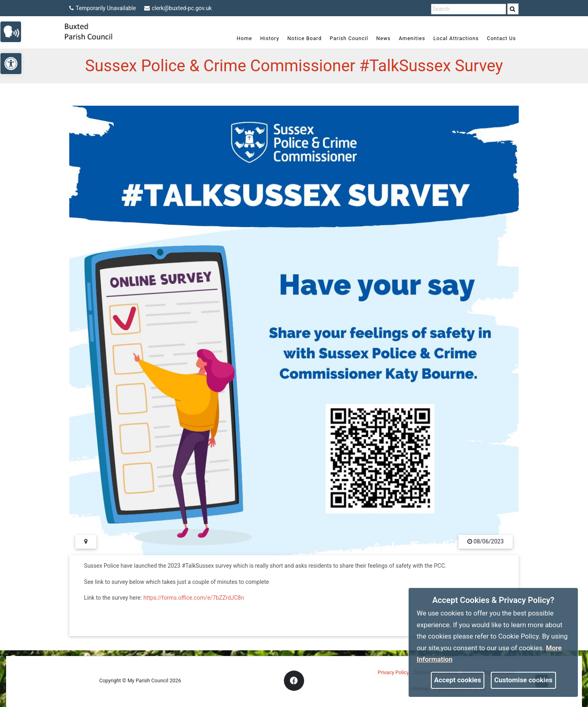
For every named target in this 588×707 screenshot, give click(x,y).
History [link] (269, 38)
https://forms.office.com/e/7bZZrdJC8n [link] (194, 598)
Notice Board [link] (304, 38)
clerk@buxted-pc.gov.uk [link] (178, 8)
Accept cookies (458, 680)
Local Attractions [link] (456, 38)
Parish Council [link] (349, 38)
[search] (513, 9)
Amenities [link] (412, 38)
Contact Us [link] (501, 38)
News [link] (383, 38)
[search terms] (469, 9)
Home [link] (245, 38)
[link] (512, 9)
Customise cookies (524, 680)
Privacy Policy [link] (394, 672)
